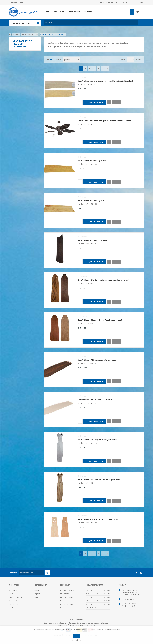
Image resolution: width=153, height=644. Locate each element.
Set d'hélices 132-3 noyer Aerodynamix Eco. (97, 360)
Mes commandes (67, 597)
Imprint (37, 594)
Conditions (38, 590)
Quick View (109, 102)
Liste (51, 60)
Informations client (67, 590)
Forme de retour (16, 2)
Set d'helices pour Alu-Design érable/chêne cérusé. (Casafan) (105, 81)
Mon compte (127, 2)
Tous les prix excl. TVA (108, 2)
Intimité (37, 597)
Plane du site (13, 604)
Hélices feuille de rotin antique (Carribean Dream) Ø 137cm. (105, 121)
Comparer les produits (68, 608)
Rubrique (16, 34)
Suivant (103, 69)
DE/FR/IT (141, 2)
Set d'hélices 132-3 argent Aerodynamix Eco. (98, 440)
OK (76, 636)
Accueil (10, 34)
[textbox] (91, 22)
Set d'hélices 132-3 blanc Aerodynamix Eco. (97, 400)
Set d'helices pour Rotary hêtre (92, 161)
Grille (48, 60)
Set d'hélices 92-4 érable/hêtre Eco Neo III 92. (98, 519)
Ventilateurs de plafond (30, 34)
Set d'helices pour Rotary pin (91, 200)
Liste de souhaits (66, 604)
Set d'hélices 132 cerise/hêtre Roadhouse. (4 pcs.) (100, 320)
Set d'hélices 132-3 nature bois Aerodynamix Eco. (100, 479)
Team (11, 594)
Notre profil (13, 590)
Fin (107, 69)
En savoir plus (77, 640)
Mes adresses (65, 594)
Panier (63, 601)
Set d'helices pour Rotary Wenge (92, 240)
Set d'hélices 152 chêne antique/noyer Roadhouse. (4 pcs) (103, 280)
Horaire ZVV (13, 601)
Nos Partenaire (14, 608)
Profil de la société (15, 597)
